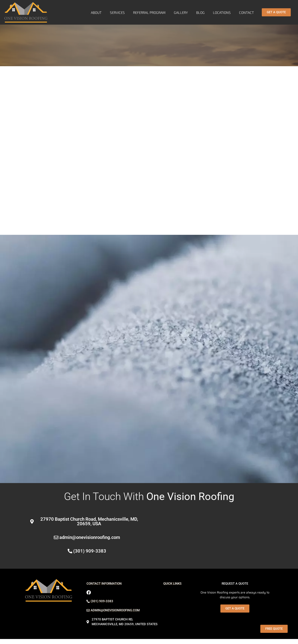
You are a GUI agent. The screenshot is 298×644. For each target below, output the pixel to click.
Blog (200, 12)
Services (117, 12)
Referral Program (149, 12)
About (96, 12)
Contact (246, 12)
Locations (222, 12)
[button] (104, 584)
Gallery (181, 12)
